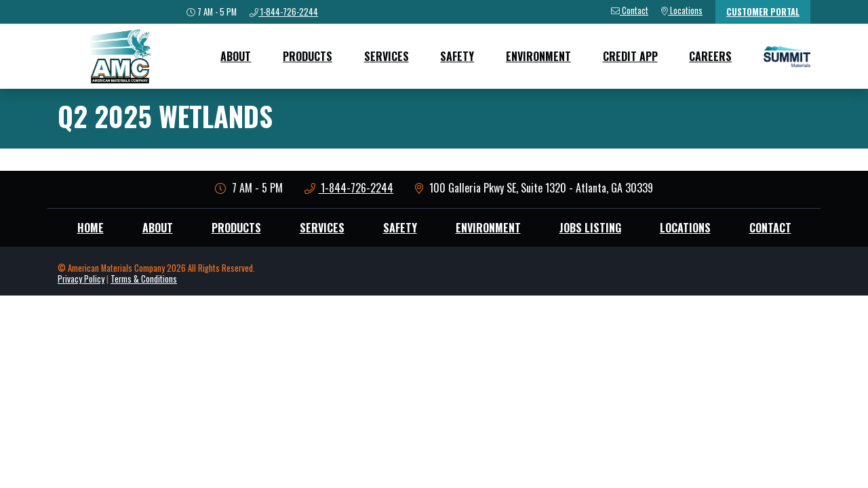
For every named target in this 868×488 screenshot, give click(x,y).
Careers (710, 56)
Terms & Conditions (144, 279)
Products (308, 56)
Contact (770, 228)
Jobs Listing (590, 228)
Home (91, 228)
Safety (457, 56)
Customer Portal (763, 12)
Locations (685, 228)
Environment (538, 56)
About (236, 56)
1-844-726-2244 (349, 188)
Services (387, 56)
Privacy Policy (81, 279)
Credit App (630, 56)
